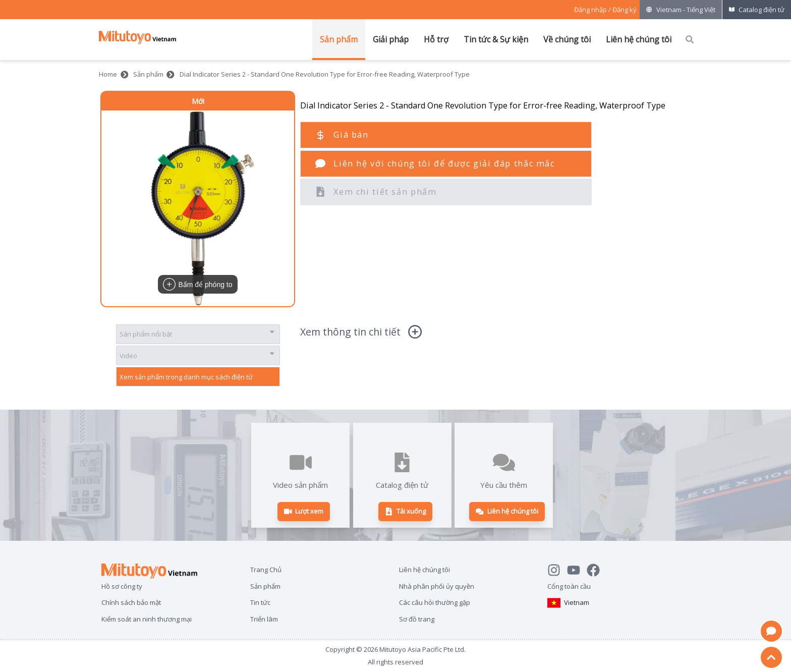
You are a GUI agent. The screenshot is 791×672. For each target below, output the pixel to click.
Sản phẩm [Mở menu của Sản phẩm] (339, 39)
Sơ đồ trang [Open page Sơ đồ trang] (417, 619)
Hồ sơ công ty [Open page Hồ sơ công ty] (122, 586)
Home (108, 74)
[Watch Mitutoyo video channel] (577, 569)
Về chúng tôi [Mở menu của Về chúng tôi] (567, 39)
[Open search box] (690, 39)
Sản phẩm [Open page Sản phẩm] (265, 586)
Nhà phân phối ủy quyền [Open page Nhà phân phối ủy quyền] (437, 586)
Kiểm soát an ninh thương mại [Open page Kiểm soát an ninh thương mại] (147, 619)
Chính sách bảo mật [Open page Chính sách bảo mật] (131, 602)
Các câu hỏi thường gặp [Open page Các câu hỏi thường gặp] (435, 602)
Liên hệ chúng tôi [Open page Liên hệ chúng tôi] (425, 569)
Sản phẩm (148, 74)
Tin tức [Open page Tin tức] (260, 602)
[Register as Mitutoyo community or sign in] (605, 10)
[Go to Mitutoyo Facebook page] (597, 569)
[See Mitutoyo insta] (557, 569)
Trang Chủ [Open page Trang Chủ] (266, 569)
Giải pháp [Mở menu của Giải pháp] (391, 39)
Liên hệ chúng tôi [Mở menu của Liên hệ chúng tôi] (639, 39)
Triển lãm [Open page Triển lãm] (264, 619)
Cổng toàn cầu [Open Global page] (569, 586)
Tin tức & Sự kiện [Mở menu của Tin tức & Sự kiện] (496, 39)
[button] (198, 208)
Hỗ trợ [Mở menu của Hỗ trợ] (436, 39)
